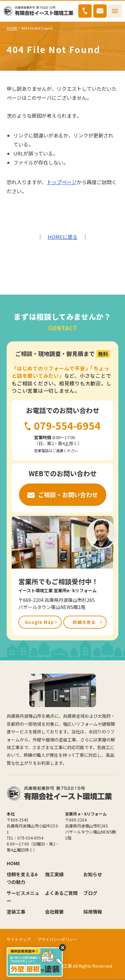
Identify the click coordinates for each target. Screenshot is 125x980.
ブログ (90, 893)
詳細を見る (84, 622)
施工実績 (54, 874)
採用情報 (93, 912)
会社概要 (54, 912)
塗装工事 (16, 912)
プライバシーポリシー (57, 939)
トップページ (62, 182)
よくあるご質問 (61, 893)
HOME (12, 28)
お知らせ (93, 874)
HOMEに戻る (63, 237)
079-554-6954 (85, 11)
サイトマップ (19, 939)
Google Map (39, 622)
